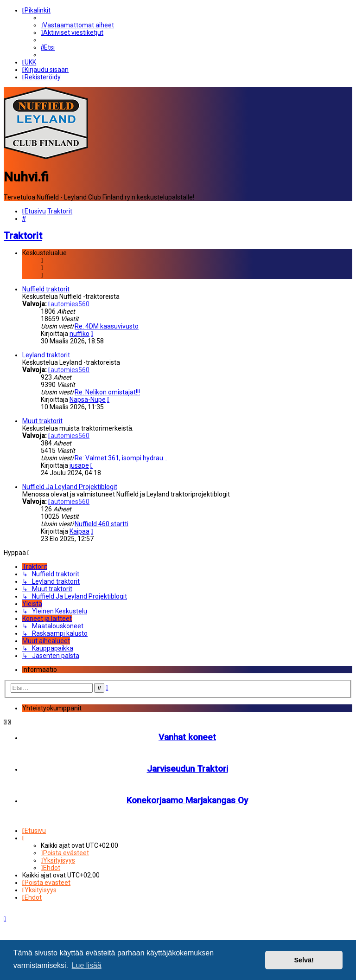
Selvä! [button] (304, 960)
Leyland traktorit (46, 355)
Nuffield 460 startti (102, 524)
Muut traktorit (42, 421)
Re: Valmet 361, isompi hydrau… (121, 458)
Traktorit (23, 235)
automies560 (69, 304)
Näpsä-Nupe (88, 400)
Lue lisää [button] (87, 965)
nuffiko (79, 334)
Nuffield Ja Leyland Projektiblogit (70, 487)
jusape (79, 465)
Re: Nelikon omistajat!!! (107, 392)
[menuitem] (77, 25)
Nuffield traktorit (46, 289)
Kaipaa (79, 531)
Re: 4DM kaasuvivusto (107, 326)
